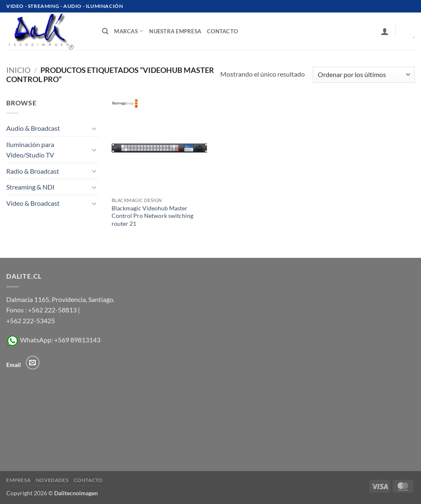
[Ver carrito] (408, 31)
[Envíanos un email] (33, 363)
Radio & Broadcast (33, 171)
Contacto (88, 480)
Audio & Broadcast (33, 128)
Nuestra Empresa (175, 31)
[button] (385, 31)
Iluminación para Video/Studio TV (30, 150)
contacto (222, 31)
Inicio (18, 70)
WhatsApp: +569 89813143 (53, 340)
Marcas (129, 31)
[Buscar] (105, 31)
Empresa (18, 480)
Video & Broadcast (33, 203)
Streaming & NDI (30, 187)
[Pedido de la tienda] (364, 75)
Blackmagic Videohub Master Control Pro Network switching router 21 (152, 216)
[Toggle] (94, 128)
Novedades (52, 480)
